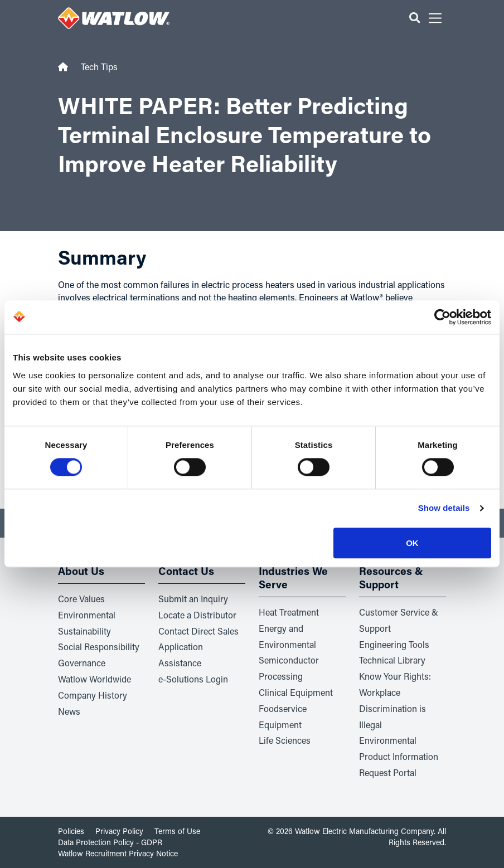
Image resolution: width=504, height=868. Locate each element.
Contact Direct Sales (198, 631)
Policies (71, 831)
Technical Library (392, 660)
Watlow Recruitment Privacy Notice (118, 853)
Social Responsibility (99, 647)
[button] (415, 18)
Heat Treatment (289, 612)
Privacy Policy (119, 831)
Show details (444, 508)
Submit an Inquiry (193, 599)
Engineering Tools (394, 644)
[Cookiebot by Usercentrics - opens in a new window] (442, 317)
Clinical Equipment (296, 692)
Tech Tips (99, 67)
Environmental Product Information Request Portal (399, 756)
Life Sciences (285, 740)
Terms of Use (177, 831)
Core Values (81, 599)
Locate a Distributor (197, 615)
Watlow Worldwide (94, 679)
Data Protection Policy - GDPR (110, 842)
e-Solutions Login (193, 679)
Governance (82, 663)
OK (412, 543)
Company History (93, 695)
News (69, 711)
